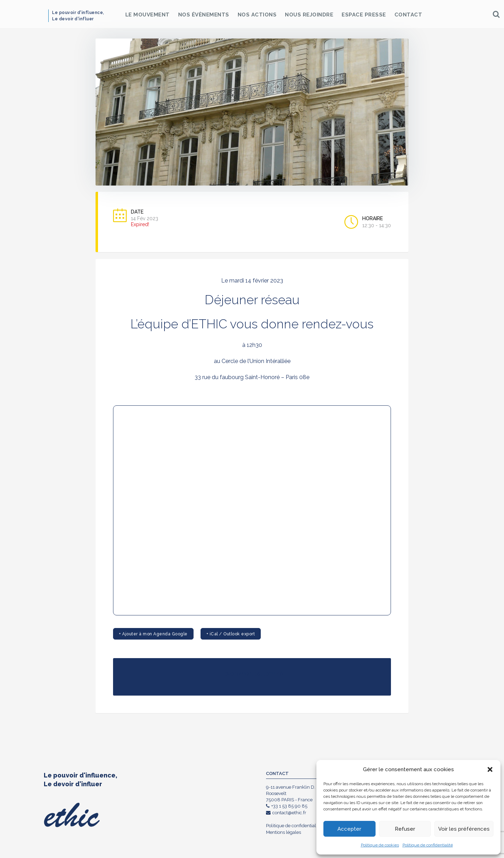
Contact (408, 15)
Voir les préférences (464, 829)
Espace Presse (364, 15)
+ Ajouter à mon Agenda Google (153, 634)
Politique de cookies (380, 845)
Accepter (349, 829)
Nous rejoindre (309, 15)
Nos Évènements (204, 15)
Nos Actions (257, 15)
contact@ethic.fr (286, 813)
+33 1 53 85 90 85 (287, 806)
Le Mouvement (148, 15)
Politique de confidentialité (428, 845)
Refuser (405, 829)
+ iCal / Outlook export (231, 634)
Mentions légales (283, 832)
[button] (490, 769)
